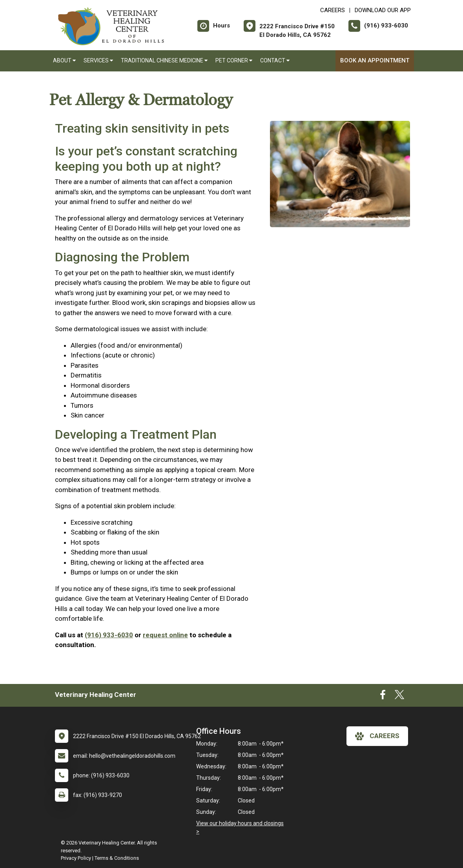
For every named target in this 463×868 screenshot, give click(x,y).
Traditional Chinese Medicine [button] (164, 60)
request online (165, 635)
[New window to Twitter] (399, 697)
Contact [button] (275, 60)
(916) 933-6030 (109, 635)
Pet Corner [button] (234, 60)
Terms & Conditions (117, 858)
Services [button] (98, 60)
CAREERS (333, 10)
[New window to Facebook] (383, 697)
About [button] (64, 60)
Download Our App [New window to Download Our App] (383, 10)
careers (377, 736)
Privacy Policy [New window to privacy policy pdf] (76, 858)
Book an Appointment (375, 60)
